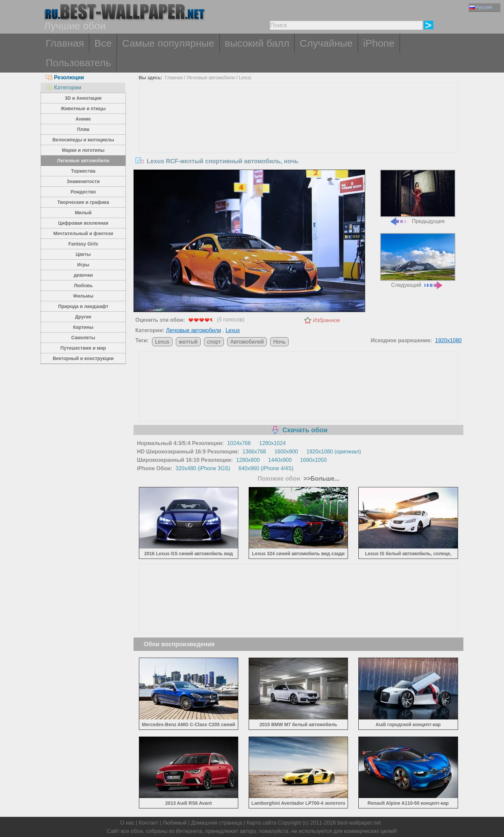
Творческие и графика (83, 202)
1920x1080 (448, 340)
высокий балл (257, 43)
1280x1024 (272, 443)
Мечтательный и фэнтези (83, 233)
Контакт (149, 823)
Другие (83, 317)
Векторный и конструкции (83, 358)
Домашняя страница (216, 823)
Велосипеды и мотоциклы (83, 140)
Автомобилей (247, 342)
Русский (481, 7)
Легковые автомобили (83, 161)
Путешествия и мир (83, 348)
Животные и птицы (83, 108)
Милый (83, 213)
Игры (83, 265)
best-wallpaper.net (359, 823)
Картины (83, 327)
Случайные (326, 43)
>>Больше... (321, 479)
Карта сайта (262, 823)
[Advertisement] (299, 133)
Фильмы (83, 296)
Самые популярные (168, 43)
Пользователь (78, 63)
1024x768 (239, 443)
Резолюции (65, 77)
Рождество (83, 192)
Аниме (83, 119)
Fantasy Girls (83, 244)
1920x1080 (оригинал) (334, 452)
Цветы (83, 254)
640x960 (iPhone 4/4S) (266, 468)
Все (103, 43)
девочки (83, 275)
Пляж (83, 129)
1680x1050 (313, 460)
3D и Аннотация (83, 98)
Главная (65, 43)
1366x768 (254, 452)
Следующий (418, 260)
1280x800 (248, 460)
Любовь (83, 285)
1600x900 (286, 452)
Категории (63, 87)
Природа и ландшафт (83, 306)
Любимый (174, 823)
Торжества (83, 171)
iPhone (379, 43)
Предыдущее (418, 197)
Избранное (327, 320)
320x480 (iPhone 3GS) (203, 468)
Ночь (279, 342)
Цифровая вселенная (83, 223)
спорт (214, 342)
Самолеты (83, 338)
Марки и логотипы (83, 150)
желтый (188, 342)
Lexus (245, 78)
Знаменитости (83, 181)
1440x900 (280, 460)
